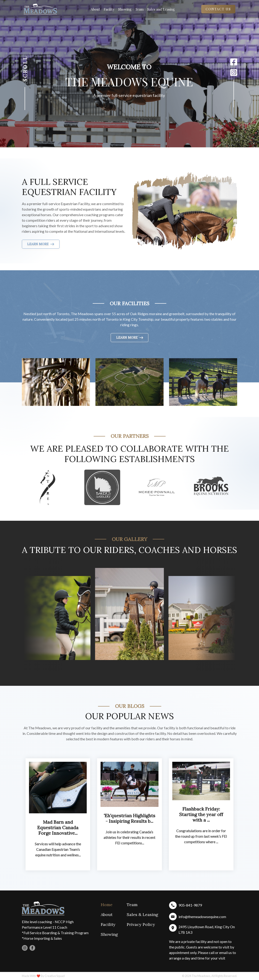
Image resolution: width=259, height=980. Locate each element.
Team (139, 9)
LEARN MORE (41, 244)
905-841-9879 (190, 905)
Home (107, 905)
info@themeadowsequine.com (202, 917)
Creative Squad (55, 976)
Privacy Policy (141, 924)
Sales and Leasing (161, 9)
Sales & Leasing (142, 915)
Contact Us (218, 9)
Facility (109, 9)
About (95, 9)
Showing (125, 9)
